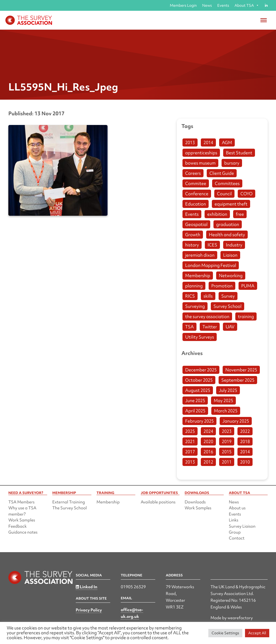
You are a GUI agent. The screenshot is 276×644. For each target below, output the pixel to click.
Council (224, 194)
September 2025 (238, 380)
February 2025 (199, 421)
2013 (190, 142)
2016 (208, 452)
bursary (232, 163)
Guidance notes (23, 532)
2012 (208, 462)
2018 (245, 441)
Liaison (230, 255)
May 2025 (223, 401)
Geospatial (196, 224)
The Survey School (70, 508)
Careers (193, 173)
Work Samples (22, 520)
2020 (208, 441)
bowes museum (200, 163)
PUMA (248, 286)
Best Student (239, 153)
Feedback (18, 526)
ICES (212, 245)
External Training (69, 502)
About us (237, 508)
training (246, 316)
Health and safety (227, 235)
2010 (245, 462)
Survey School (227, 306)
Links (234, 520)
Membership (198, 276)
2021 (190, 441)
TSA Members (21, 502)
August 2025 (198, 390)
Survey (228, 296)
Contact (237, 538)
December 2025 (201, 370)
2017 (190, 452)
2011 (227, 462)
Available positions (158, 502)
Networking (231, 276)
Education (196, 204)
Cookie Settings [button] (225, 633)
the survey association (207, 316)
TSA (189, 327)
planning (194, 286)
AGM (227, 142)
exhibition (217, 214)
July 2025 (228, 390)
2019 (227, 441)
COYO (246, 194)
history (192, 245)
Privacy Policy (89, 610)
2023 (227, 431)
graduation (228, 224)
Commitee (196, 183)
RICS (190, 296)
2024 (208, 431)
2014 (208, 142)
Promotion (222, 286)
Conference (197, 194)
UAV (230, 327)
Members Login (183, 5)
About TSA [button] (247, 5)
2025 (190, 431)
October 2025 (199, 380)
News (207, 5)
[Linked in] (266, 5)
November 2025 (241, 370)
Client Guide (222, 173)
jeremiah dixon (200, 255)
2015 (227, 452)
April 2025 (195, 411)
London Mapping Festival (211, 265)
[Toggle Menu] (264, 20)
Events (223, 5)
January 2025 (236, 421)
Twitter (210, 327)
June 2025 (195, 401)
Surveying (195, 306)
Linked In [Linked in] (87, 587)
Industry (234, 245)
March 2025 (226, 411)
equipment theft (231, 204)
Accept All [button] (257, 633)
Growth (193, 235)
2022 (245, 431)
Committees (227, 183)
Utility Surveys (200, 337)
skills (208, 296)
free (240, 214)
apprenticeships (201, 153)
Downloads (195, 502)
